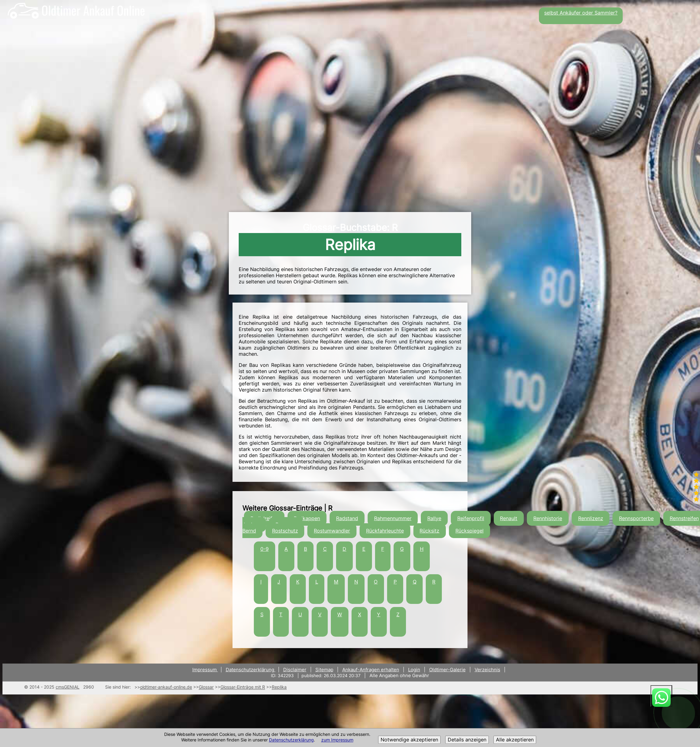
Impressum (205, 670)
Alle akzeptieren (515, 740)
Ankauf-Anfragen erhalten (371, 670)
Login (414, 670)
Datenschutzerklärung (291, 740)
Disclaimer (295, 670)
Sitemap (324, 670)
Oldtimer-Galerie (447, 670)
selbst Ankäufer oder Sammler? (581, 13)
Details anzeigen (467, 740)
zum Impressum (337, 740)
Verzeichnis (487, 670)
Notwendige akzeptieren (409, 740)
